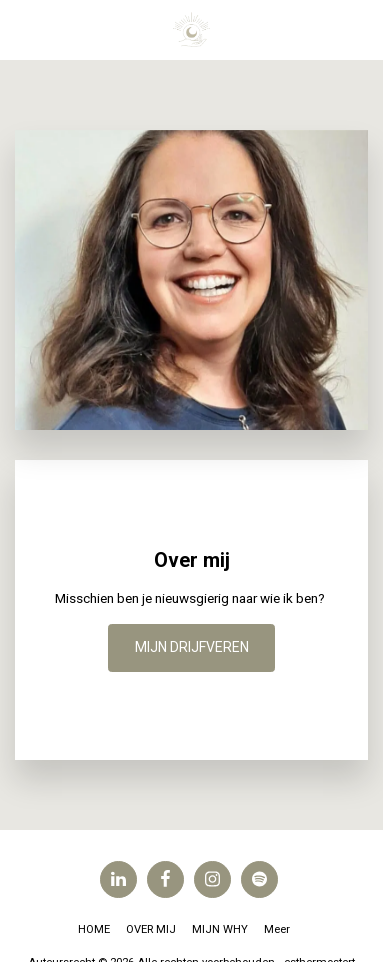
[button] (22, 29)
